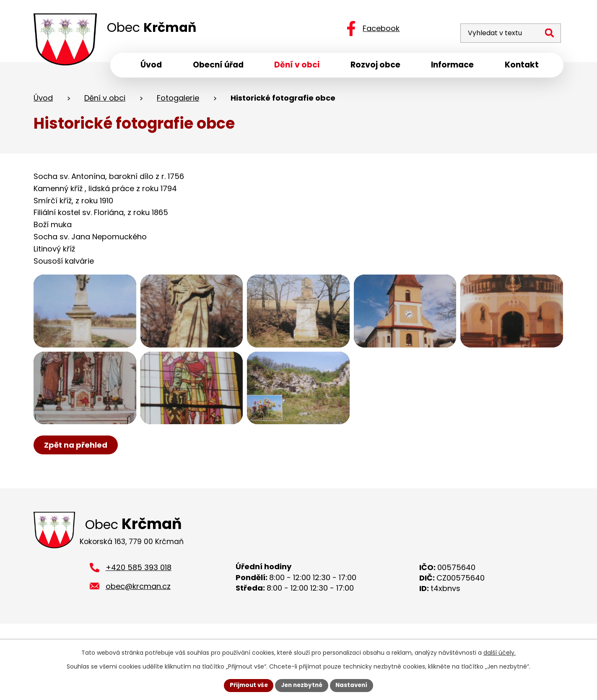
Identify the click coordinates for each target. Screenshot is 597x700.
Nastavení (354, 685)
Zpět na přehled (77, 469)
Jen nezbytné (302, 685)
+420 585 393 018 (139, 593)
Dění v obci (105, 100)
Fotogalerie (178, 100)
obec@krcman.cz (138, 612)
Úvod (43, 100)
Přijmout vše (246, 685)
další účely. (500, 652)
